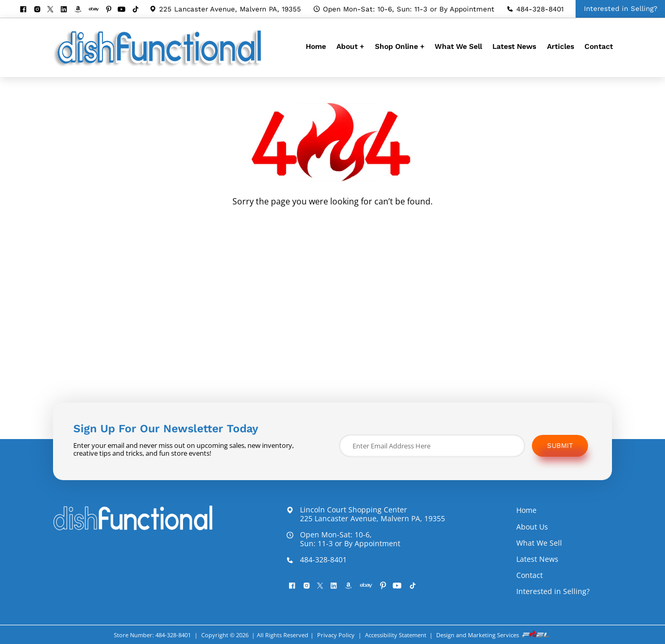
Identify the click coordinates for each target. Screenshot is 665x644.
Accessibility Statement (396, 635)
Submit (560, 446)
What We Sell (458, 46)
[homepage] (160, 66)
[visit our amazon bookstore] (81, 10)
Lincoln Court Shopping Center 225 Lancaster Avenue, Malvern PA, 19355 (366, 514)
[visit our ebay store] (97, 10)
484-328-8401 (535, 9)
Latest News (514, 46)
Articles (560, 46)
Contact (599, 46)
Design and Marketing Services (494, 635)
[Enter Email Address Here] (432, 446)
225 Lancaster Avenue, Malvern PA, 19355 (225, 9)
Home (316, 46)
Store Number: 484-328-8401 (152, 635)
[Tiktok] (139, 10)
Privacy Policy (336, 635)
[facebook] (26, 10)
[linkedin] (67, 10)
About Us (532, 527)
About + (350, 46)
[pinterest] (112, 10)
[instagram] (40, 10)
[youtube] (125, 10)
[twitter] (53, 10)
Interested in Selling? (553, 591)
